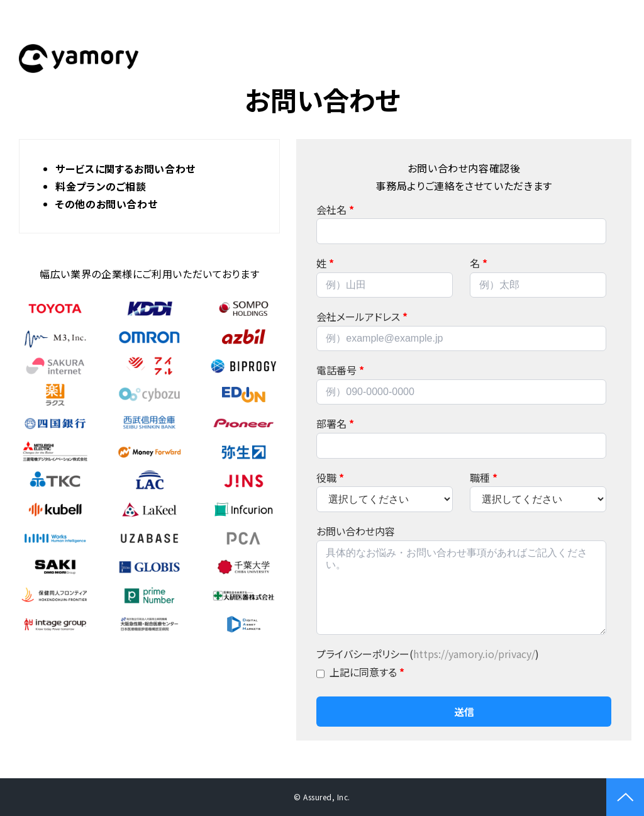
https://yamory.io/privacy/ (474, 654)
